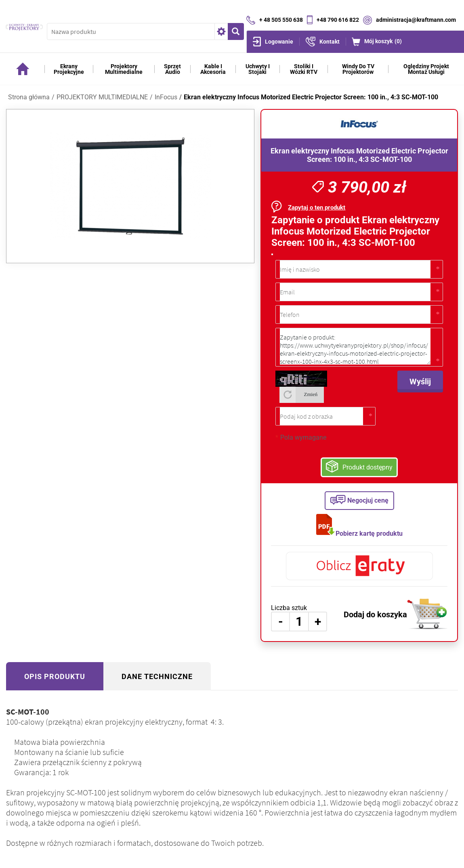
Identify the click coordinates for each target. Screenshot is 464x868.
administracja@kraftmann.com (416, 19)
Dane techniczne (157, 676)
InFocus (166, 97)
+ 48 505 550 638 (281, 19)
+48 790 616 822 (338, 19)
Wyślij (420, 382)
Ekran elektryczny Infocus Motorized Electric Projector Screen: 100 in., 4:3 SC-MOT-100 (311, 97)
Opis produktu (55, 676)
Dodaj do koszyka (375, 614)
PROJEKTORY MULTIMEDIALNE (102, 97)
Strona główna (29, 97)
